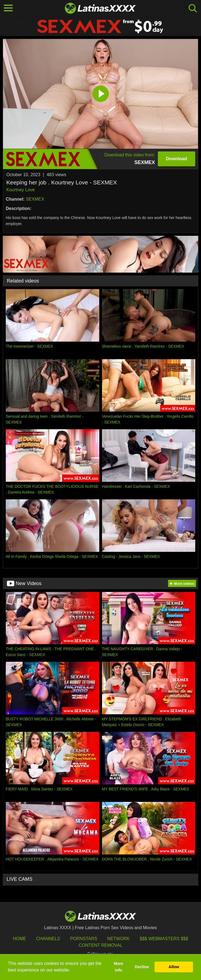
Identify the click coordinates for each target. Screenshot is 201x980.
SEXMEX (35, 199)
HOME (20, 939)
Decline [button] (142, 967)
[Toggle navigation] (8, 8)
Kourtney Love (20, 190)
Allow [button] (174, 967)
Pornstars (84, 939)
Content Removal (100, 945)
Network (119, 939)
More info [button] (119, 967)
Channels (48, 939)
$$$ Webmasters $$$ (164, 939)
